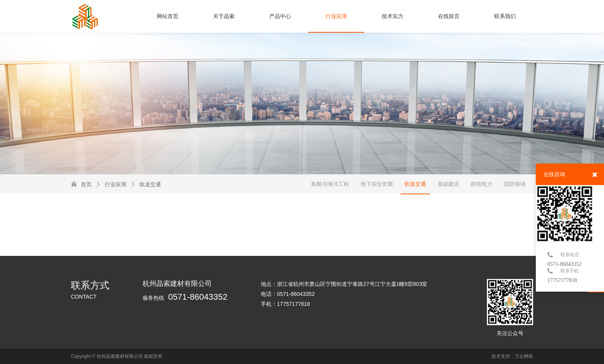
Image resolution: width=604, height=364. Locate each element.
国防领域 (515, 184)
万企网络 (524, 356)
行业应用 (111, 184)
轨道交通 (146, 184)
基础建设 (448, 184)
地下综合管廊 (377, 184)
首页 (86, 184)
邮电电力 (482, 184)
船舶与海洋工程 (330, 184)
